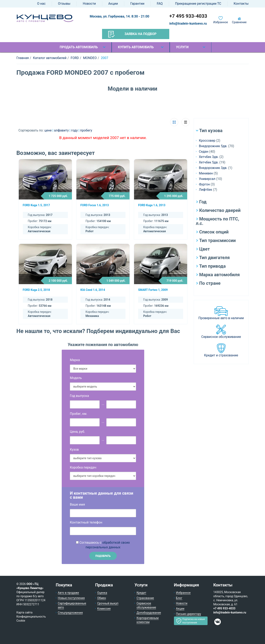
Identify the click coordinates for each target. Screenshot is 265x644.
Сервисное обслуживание (221, 337)
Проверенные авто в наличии (221, 318)
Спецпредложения (70, 613)
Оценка (102, 593)
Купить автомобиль (136, 47)
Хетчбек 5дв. (209, 162)
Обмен (102, 598)
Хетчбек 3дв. (209, 157)
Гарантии (137, 4)
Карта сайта (25, 612)
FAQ (160, 4)
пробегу (86, 130)
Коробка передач (83, 467)
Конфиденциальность (31, 617)
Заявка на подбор (132, 34)
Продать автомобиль (79, 47)
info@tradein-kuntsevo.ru (188, 24)
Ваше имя (77, 504)
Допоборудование (149, 613)
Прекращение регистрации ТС (198, 4)
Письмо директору (189, 614)
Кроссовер (207, 141)
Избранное (221, 22)
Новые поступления (71, 598)
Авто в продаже (68, 593)
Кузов (74, 450)
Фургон (205, 184)
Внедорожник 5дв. (213, 146)
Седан (204, 152)
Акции (113, 4)
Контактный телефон (86, 522)
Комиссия (104, 609)
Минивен (206, 173)
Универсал (207, 179)
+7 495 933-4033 (188, 16)
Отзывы (64, 4)
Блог (179, 598)
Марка (75, 360)
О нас (41, 4)
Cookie (21, 621)
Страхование (145, 598)
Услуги (182, 47)
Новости (89, 4)
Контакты (241, 4)
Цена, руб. (78, 432)
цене (48, 130)
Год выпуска (79, 396)
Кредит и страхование (221, 355)
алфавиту (62, 130)
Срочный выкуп (108, 603)
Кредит (141, 593)
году (75, 130)
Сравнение (239, 22)
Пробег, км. (79, 414)
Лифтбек (206, 190)
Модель (76, 378)
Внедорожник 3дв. (213, 168)
